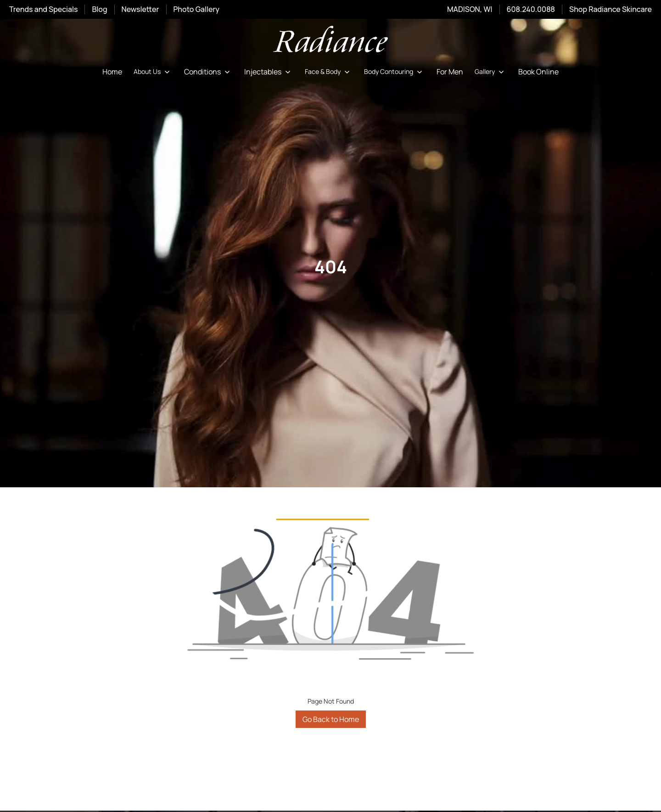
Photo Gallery (196, 9)
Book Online (538, 72)
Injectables (263, 72)
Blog (99, 9)
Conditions (202, 72)
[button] (153, 72)
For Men (450, 72)
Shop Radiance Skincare (611, 9)
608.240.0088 (531, 9)
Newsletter (140, 9)
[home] (330, 41)
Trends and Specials (43, 9)
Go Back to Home (331, 719)
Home (112, 72)
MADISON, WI (470, 9)
